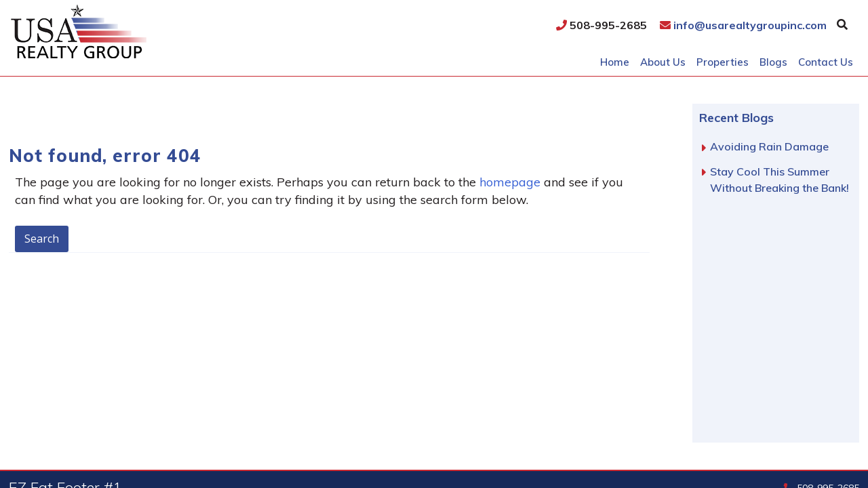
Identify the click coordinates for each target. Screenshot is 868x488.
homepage (510, 182)
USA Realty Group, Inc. (117, 31)
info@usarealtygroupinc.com (743, 25)
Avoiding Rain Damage (769, 146)
